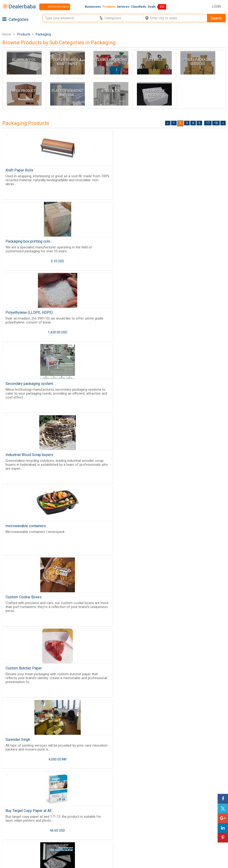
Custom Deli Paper (21, 673)
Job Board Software (178, 788)
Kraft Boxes (127, 601)
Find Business (88, 831)
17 (208, 123)
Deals (152, 7)
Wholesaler (86, 814)
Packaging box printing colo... (141, 170)
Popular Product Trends (96, 820)
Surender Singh (18, 457)
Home (7, 34)
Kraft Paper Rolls (19, 170)
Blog (7, 837)
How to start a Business (172, 837)
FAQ (6, 848)
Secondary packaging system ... (143, 242)
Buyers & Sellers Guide (21, 814)
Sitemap (10, 842)
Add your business (54, 7)
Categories (15, 19)
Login (216, 6)
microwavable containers (137, 314)
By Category (87, 809)
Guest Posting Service (21, 825)
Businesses (93, 7)
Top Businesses (90, 837)
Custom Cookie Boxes (24, 385)
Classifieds (139, 7)
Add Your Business (168, 831)
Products (109, 7)
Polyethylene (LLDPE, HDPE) (29, 242)
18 (216, 123)
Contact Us (12, 831)
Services (123, 7)
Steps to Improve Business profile (180, 809)
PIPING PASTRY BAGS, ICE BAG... (32, 529)
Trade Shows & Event (94, 842)
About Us (11, 820)
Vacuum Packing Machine (138, 529)
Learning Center (166, 814)
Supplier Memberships (171, 820)
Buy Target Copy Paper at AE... (141, 457)
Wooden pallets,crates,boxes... (30, 601)
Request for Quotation (94, 825)
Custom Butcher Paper (135, 385)
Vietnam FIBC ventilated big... (141, 673)
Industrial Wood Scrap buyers (29, 314)
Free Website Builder (177, 776)
